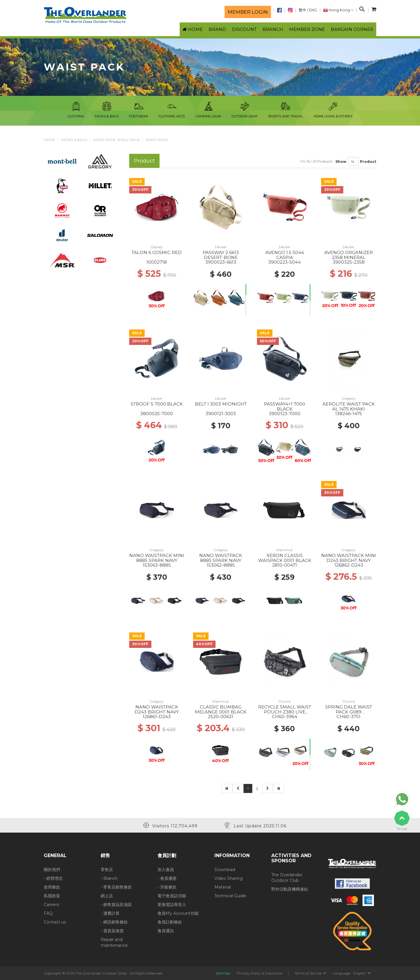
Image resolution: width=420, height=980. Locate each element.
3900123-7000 (285, 414)
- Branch (109, 878)
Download (225, 870)
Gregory (349, 398)
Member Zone (307, 29)
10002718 (157, 262)
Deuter (221, 247)
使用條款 (52, 887)
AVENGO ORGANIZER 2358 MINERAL (349, 255)
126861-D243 (157, 717)
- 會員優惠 (167, 878)
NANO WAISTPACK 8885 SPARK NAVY (221, 558)
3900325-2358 (349, 262)
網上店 (107, 896)
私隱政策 (52, 896)
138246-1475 (349, 414)
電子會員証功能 (172, 896)
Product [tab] (144, 161)
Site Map (223, 973)
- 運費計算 (110, 913)
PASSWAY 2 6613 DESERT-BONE (221, 255)
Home (49, 140)
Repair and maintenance (114, 942)
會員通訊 (166, 931)
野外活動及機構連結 (290, 889)
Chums (285, 701)
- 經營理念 (53, 878)
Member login (248, 12)
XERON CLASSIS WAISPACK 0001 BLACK (285, 558)
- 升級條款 (167, 887)
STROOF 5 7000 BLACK (157, 404)
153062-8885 (221, 565)
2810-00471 (285, 565)
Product (368, 162)
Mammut (285, 550)
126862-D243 (349, 565)
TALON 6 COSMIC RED (157, 252)
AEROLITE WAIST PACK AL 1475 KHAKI (349, 406)
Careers (51, 905)
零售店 (107, 870)
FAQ (48, 913)
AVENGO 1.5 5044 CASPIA (285, 255)
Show (341, 162)
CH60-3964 (285, 717)
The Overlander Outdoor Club (287, 878)
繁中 (302, 10)
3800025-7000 (157, 414)
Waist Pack (157, 140)
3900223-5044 (285, 262)
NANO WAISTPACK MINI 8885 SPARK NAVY (157, 558)
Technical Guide (230, 896)
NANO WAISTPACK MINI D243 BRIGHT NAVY (349, 558)
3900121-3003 (221, 414)
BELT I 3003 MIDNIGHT (221, 404)
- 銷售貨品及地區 (116, 905)
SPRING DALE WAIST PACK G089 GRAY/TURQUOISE (349, 712)
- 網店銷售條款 (114, 922)
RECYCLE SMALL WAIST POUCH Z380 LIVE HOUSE (285, 712)
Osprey (157, 247)
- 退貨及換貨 (112, 931)
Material (223, 887)
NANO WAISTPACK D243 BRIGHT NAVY (157, 709)
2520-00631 (221, 717)
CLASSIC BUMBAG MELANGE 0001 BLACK (221, 709)
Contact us (55, 922)
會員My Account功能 (178, 913)
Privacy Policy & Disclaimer (260, 973)
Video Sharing (229, 878)
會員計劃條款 (170, 922)
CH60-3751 (349, 717)
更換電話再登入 (172, 905)
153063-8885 (157, 565)
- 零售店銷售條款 (116, 887)
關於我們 (52, 870)
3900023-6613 (221, 262)
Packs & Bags (74, 140)
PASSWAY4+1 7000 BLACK (285, 406)
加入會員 (166, 870)
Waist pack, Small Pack (116, 140)
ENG (313, 10)
